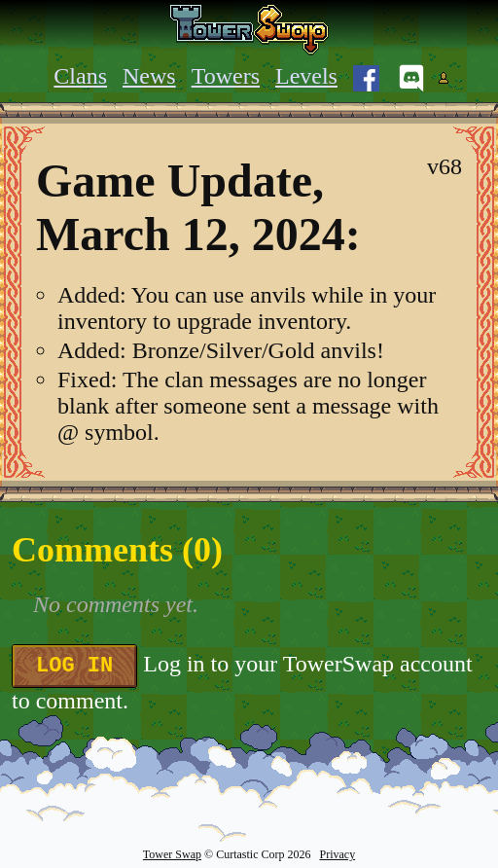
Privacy (337, 854)
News (149, 76)
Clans (80, 76)
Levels (306, 76)
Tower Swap (172, 854)
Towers (226, 76)
